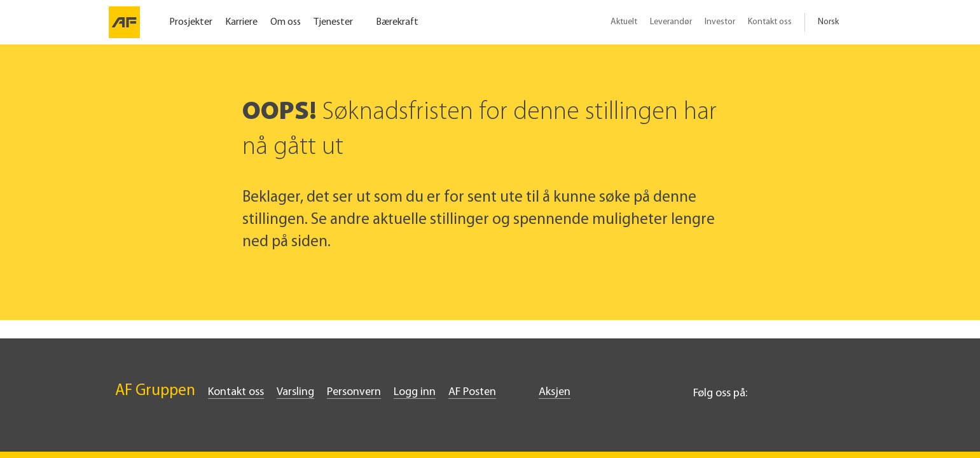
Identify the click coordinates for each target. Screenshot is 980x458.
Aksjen (555, 392)
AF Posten (472, 392)
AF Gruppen (155, 391)
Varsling (295, 392)
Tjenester (333, 22)
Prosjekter (191, 22)
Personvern (354, 392)
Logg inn (415, 392)
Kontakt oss (770, 22)
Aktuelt (624, 22)
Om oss (286, 22)
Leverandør (671, 22)
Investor (720, 22)
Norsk (828, 22)
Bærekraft (397, 22)
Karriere (241, 22)
